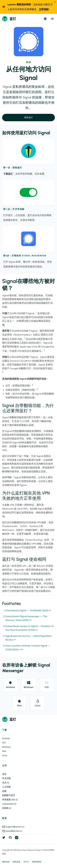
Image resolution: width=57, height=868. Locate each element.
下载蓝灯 (8, 174)
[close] (55, 2)
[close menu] (52, 19)
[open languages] (45, 19)
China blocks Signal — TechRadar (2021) (27, 610)
